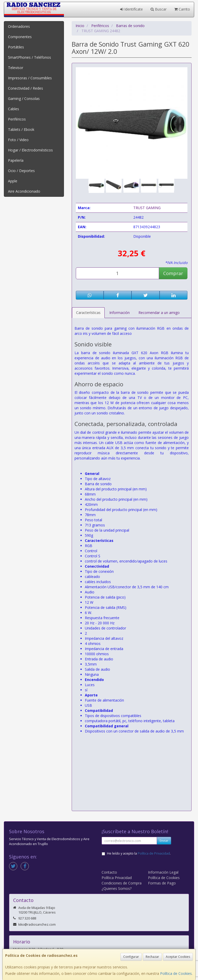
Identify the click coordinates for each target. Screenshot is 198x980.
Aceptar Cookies (178, 957)
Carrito (182, 9)
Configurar (131, 957)
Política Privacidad (117, 878)
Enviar (164, 841)
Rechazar (152, 957)
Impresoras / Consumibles (30, 78)
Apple (13, 181)
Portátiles (16, 47)
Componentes (20, 37)
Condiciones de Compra (122, 883)
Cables (14, 109)
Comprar (173, 273)
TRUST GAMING (147, 208)
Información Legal (163, 872)
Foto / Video (18, 140)
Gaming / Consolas (24, 99)
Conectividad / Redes (26, 88)
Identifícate (131, 9)
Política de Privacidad (154, 853)
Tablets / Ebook (21, 129)
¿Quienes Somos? (117, 888)
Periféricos (17, 119)
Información (119, 313)
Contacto (109, 872)
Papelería (16, 160)
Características (88, 313)
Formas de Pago (162, 883)
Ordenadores (19, 26)
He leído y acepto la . (139, 853)
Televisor (16, 68)
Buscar (159, 9)
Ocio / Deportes (21, 171)
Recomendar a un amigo (159, 313)
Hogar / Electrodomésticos (30, 150)
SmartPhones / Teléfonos (30, 57)
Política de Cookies (176, 973)
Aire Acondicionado (24, 191)
